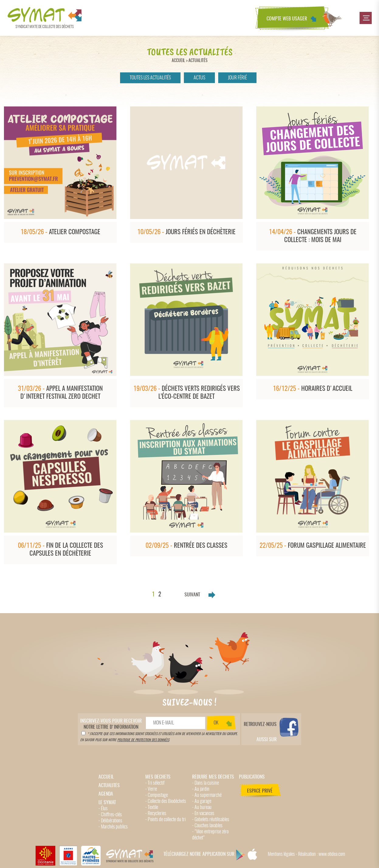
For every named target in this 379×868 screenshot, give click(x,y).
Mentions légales (281, 854)
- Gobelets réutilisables (211, 820)
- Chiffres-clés (110, 815)
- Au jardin (201, 789)
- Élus (103, 809)
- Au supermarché (207, 795)
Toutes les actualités (150, 78)
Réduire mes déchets (213, 777)
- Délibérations (110, 821)
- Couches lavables (207, 826)
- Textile (152, 807)
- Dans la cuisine (205, 783)
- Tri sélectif (155, 783)
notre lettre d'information (111, 724)
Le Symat (107, 803)
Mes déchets (158, 777)
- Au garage (202, 801)
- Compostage (157, 795)
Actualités (198, 61)
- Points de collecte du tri (165, 820)
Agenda (106, 794)
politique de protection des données (143, 740)
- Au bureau (202, 807)
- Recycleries (156, 814)
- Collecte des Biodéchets (166, 801)
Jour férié (237, 78)
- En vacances (203, 814)
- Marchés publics (113, 827)
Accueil (178, 61)
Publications (252, 777)
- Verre (151, 789)
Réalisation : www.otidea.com (322, 854)
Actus (199, 78)
